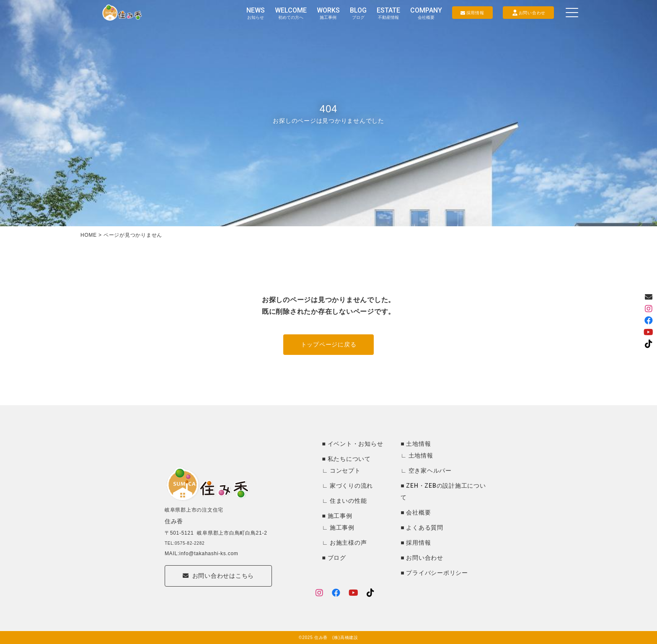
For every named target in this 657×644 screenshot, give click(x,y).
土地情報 (418, 444)
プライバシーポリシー (437, 573)
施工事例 (340, 516)
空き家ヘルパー (430, 471)
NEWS (256, 13)
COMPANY (426, 13)
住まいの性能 (348, 501)
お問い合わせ (425, 558)
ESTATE (388, 13)
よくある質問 (425, 528)
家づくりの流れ (351, 486)
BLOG (358, 13)
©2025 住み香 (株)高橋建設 (328, 638)
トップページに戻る (329, 344)
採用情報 (418, 543)
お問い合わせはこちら (218, 587)
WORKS (328, 13)
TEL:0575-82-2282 (185, 552)
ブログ (337, 558)
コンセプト (345, 471)
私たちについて (349, 459)
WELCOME (291, 13)
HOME (89, 235)
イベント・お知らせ (356, 444)
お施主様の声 (348, 543)
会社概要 (418, 512)
